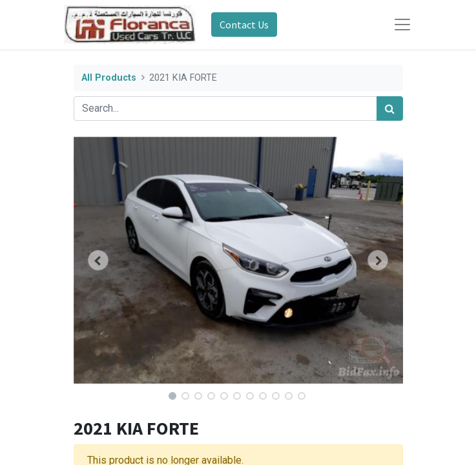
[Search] (390, 108)
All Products (109, 78)
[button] (98, 260)
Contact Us (244, 25)
